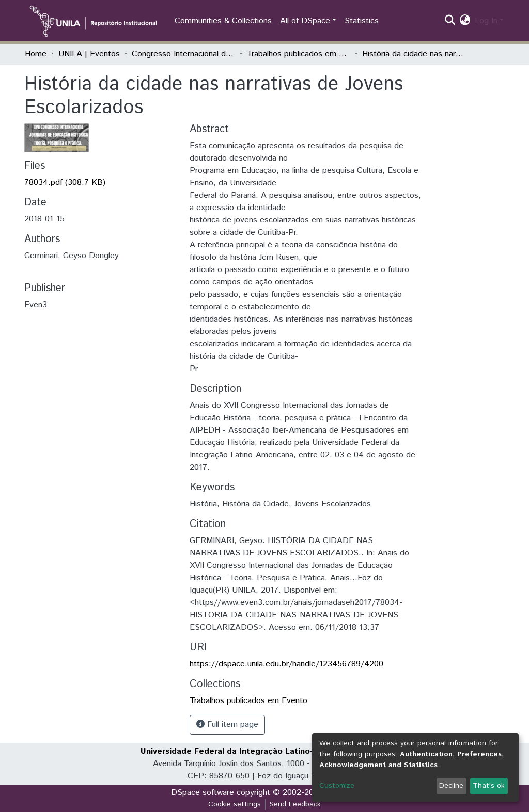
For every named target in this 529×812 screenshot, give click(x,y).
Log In (486, 21)
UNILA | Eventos (89, 54)
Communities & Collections (223, 21)
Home (36, 54)
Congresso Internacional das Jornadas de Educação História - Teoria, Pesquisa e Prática (183, 54)
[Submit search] (450, 21)
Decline (451, 786)
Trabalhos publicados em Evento (299, 54)
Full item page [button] (227, 725)
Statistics (362, 21)
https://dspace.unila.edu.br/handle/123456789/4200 (286, 664)
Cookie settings (235, 804)
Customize (337, 786)
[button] (465, 21)
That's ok (489, 786)
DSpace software (203, 793)
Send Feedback (295, 804)
